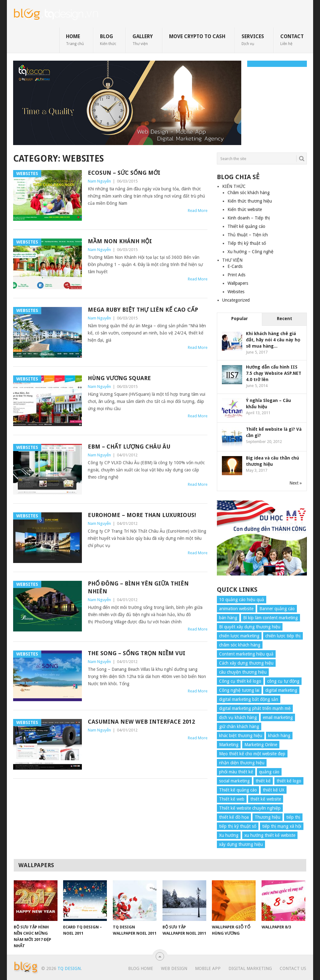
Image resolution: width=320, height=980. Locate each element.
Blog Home (141, 968)
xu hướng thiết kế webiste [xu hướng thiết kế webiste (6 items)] (270, 835)
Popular (240, 319)
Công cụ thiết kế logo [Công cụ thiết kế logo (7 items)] (240, 681)
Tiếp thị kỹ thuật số (247, 243)
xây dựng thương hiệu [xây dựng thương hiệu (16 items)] (241, 844)
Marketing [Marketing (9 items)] (229, 745)
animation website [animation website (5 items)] (236, 609)
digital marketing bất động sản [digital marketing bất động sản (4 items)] (249, 699)
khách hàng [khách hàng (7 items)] (279, 736)
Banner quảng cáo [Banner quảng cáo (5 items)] (277, 609)
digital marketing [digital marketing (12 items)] (281, 690)
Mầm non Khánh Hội (120, 241)
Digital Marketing (250, 968)
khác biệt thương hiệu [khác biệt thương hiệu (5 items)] (241, 736)
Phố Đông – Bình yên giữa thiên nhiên (138, 587)
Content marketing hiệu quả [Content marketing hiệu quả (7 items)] (246, 654)
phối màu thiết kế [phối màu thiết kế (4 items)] (236, 772)
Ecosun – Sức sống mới (124, 173)
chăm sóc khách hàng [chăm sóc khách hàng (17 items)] (240, 645)
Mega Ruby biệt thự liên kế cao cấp (143, 310)
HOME (75, 40)
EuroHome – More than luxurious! (142, 515)
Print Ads (236, 275)
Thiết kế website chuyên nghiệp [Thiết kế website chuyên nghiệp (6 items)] (250, 808)
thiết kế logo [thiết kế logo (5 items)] (289, 781)
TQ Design (69, 968)
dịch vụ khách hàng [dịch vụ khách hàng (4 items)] (238, 717)
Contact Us (293, 968)
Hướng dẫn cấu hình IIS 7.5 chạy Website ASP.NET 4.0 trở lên (274, 373)
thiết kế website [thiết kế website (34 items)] (266, 799)
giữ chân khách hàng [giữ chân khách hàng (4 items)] (239, 726)
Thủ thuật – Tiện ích (248, 235)
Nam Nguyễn (99, 181)
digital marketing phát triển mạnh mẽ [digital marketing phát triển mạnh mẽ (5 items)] (255, 708)
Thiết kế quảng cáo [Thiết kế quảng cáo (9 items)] (238, 790)
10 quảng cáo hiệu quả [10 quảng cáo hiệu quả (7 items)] (242, 600)
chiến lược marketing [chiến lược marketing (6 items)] (239, 636)
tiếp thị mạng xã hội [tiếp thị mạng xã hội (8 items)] (282, 826)
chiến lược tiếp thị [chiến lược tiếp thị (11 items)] (283, 636)
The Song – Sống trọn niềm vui (137, 653)
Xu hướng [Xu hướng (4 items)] (229, 835)
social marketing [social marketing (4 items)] (234, 781)
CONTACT (292, 40)
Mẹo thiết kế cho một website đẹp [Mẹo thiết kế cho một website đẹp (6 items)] (252, 754)
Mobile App (208, 968)
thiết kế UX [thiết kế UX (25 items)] (274, 790)
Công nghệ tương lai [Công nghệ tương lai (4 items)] (239, 690)
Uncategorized (236, 300)
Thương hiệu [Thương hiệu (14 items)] (267, 817)
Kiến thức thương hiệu (250, 201)
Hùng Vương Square (119, 378)
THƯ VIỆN (232, 260)
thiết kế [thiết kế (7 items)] (263, 781)
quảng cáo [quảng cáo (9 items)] (269, 772)
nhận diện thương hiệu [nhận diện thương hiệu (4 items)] (242, 763)
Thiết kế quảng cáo (246, 226)
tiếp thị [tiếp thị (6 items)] (293, 817)
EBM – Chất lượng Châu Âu (129, 447)
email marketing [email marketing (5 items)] (278, 717)
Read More (198, 211)
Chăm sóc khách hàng (249, 193)
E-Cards (235, 266)
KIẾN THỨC (234, 186)
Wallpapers (238, 283)
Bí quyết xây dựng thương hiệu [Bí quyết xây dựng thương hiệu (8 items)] (250, 627)
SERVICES (253, 40)
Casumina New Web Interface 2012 (141, 722)
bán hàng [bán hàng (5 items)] (228, 618)
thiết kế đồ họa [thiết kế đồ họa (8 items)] (234, 817)
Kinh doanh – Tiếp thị (249, 218)
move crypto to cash (197, 36)
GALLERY (143, 40)
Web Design (174, 968)
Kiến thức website (245, 209)
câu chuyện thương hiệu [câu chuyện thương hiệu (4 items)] (243, 672)
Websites (236, 292)
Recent (285, 319)
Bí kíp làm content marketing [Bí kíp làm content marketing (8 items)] (270, 618)
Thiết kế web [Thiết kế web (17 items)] (232, 799)
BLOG (108, 40)
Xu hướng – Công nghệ (250, 252)
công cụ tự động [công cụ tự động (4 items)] (283, 681)
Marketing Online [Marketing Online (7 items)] (261, 745)
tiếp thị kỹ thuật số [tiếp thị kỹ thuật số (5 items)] (238, 826)
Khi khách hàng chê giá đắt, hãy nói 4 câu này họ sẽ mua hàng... (273, 340)
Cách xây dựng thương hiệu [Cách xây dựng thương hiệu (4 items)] (246, 663)
